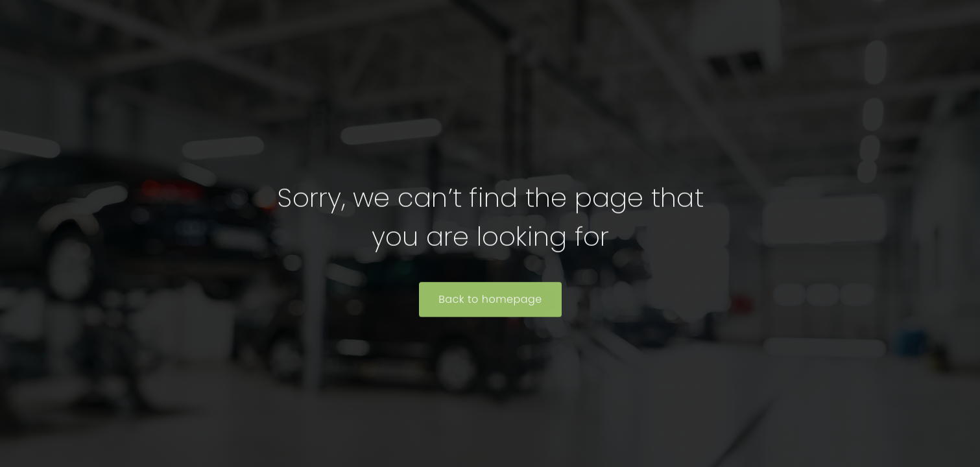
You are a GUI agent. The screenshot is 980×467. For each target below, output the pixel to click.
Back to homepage (490, 300)
